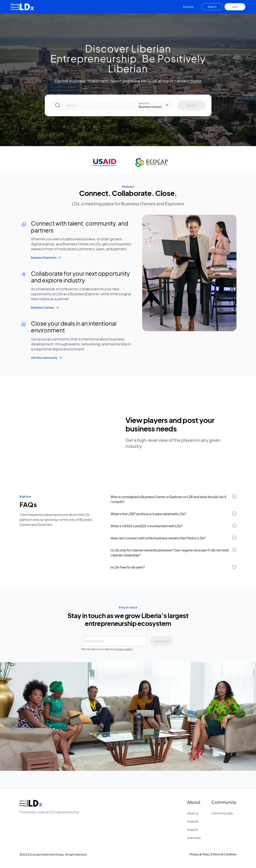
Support (193, 830)
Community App (222, 813)
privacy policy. (125, 649)
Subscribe (194, 838)
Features (193, 821)
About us (193, 813)
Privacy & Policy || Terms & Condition (213, 854)
